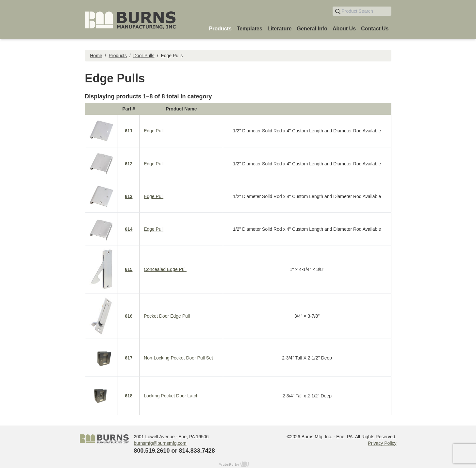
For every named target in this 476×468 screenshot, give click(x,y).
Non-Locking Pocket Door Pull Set (178, 358)
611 (129, 131)
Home (96, 56)
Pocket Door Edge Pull (167, 316)
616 (129, 316)
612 (129, 164)
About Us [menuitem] (344, 29)
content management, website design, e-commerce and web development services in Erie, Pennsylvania (238, 464)
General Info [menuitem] (312, 29)
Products (118, 56)
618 (129, 396)
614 (129, 229)
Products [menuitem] (220, 29)
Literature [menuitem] (280, 29)
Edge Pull (154, 131)
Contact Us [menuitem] (375, 29)
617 (129, 358)
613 (129, 196)
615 (129, 269)
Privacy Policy (382, 443)
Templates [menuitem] (250, 29)
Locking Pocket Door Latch (171, 396)
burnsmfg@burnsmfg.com (160, 443)
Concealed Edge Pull (165, 269)
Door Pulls (144, 56)
